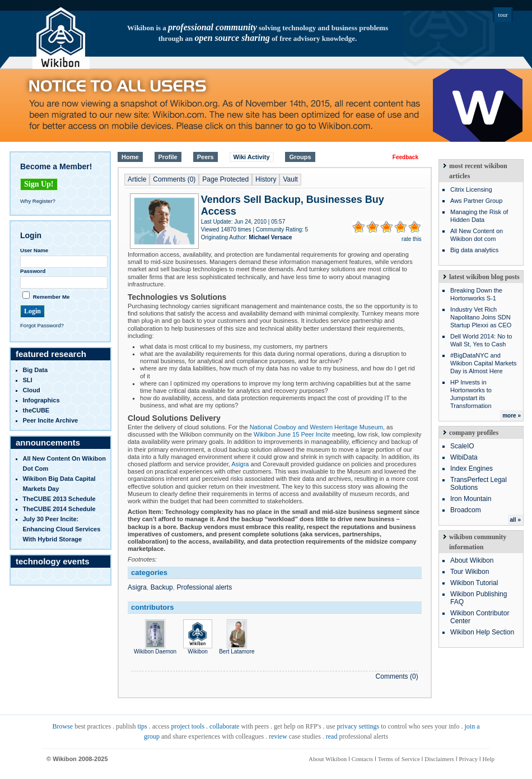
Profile (168, 157)
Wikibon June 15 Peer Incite (292, 434)
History (266, 179)
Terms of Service (399, 759)
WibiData (464, 457)
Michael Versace (270, 237)
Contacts (363, 759)
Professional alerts (204, 587)
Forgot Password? (42, 325)
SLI (28, 380)
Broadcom (466, 510)
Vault (290, 179)
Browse (62, 726)
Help (489, 759)
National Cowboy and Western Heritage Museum (316, 427)
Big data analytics (474, 250)
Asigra (240, 464)
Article (137, 179)
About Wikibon (472, 560)
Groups (300, 157)
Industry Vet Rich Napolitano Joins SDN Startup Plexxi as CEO (481, 317)
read (332, 736)
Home (130, 157)
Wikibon (198, 648)
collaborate (224, 726)
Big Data (36, 370)
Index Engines (472, 469)
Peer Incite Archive (51, 420)
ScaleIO (462, 446)
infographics (41, 400)
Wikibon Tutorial (474, 583)
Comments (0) (174, 179)
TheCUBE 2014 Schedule (59, 509)
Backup (162, 587)
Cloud (32, 390)
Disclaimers (439, 759)
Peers (206, 157)
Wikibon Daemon (155, 648)
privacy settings (358, 726)
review (278, 736)
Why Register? (38, 201)
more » (512, 416)
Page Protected (225, 179)
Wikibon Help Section (482, 632)
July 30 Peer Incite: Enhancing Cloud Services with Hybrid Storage (62, 529)
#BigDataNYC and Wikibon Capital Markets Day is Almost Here (484, 363)
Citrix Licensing (471, 189)
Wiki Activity (252, 157)
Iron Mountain (471, 499)
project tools (188, 726)
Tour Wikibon (470, 572)
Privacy (468, 759)
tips (142, 726)
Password (33, 271)
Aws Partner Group (476, 201)
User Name (34, 250)
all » (515, 520)
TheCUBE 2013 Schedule (59, 499)
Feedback (405, 157)
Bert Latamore (237, 648)
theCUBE (36, 410)
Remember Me (52, 297)
